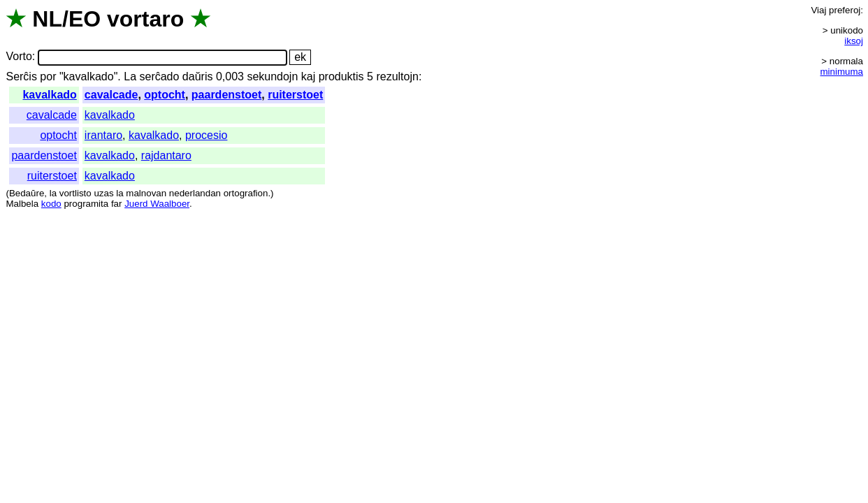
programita (86, 204)
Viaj (818, 10)
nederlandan (195, 193)
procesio (206, 135)
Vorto (19, 57)
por (48, 76)
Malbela (22, 204)
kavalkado (49, 95)
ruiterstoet (295, 95)
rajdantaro (166, 155)
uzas (103, 193)
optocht (165, 95)
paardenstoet (226, 95)
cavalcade (111, 95)
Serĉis (21, 76)
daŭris (198, 76)
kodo (51, 204)
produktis (341, 76)
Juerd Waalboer (157, 204)
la (53, 193)
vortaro (145, 19)
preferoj (845, 10)
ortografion (246, 193)
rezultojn (397, 76)
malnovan (146, 193)
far (117, 204)
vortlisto (75, 193)
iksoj (854, 41)
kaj (308, 76)
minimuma (842, 72)
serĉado (159, 76)
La (130, 76)
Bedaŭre (27, 193)
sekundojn (272, 76)
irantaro (103, 135)
